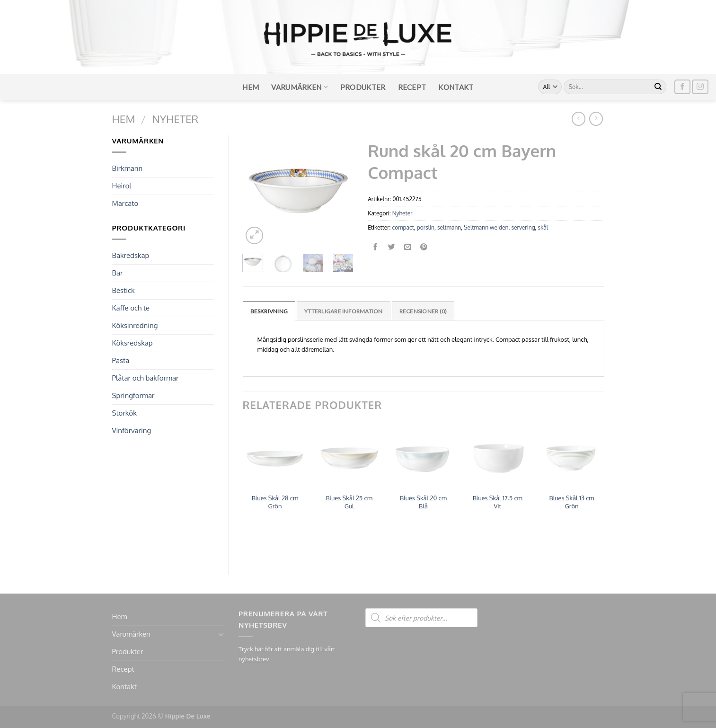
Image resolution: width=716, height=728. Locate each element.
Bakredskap (131, 255)
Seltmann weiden (486, 227)
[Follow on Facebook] (682, 87)
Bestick (124, 290)
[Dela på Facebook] (376, 247)
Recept (412, 87)
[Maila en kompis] (408, 247)
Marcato (125, 203)
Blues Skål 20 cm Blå (423, 502)
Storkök (124, 413)
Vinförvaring (132, 431)
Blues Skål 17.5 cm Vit (498, 502)
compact (403, 227)
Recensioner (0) (423, 311)
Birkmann (128, 168)
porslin (426, 227)
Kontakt (456, 87)
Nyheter (175, 119)
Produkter (363, 87)
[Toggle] (221, 635)
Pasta (121, 360)
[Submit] (658, 87)
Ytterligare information (344, 311)
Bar (118, 273)
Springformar (133, 395)
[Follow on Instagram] (700, 87)
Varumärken (300, 87)
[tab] (269, 311)
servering (523, 227)
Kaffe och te (131, 308)
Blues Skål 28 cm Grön (275, 502)
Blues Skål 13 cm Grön (572, 502)
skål (543, 227)
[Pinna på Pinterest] (424, 247)
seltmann (449, 227)
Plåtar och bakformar (146, 378)
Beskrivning (269, 311)
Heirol (122, 186)
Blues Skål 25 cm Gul (349, 502)
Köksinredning (135, 325)
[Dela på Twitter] (392, 247)
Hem (251, 87)
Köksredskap (133, 343)
